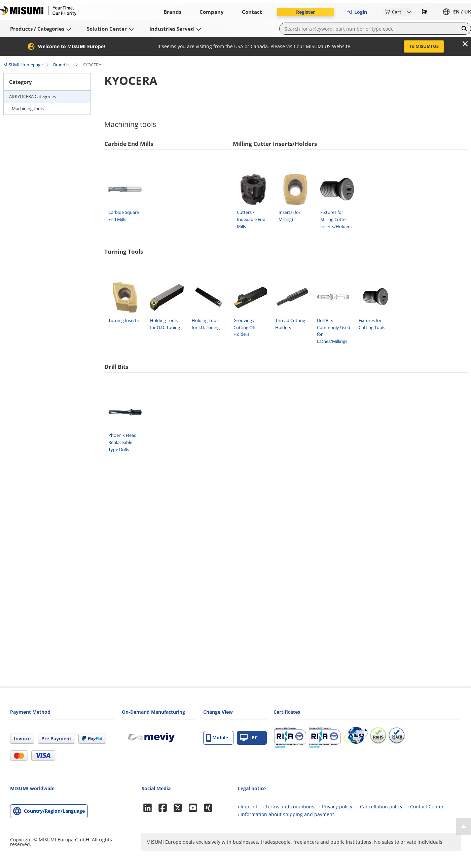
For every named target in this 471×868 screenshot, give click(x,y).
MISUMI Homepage (23, 65)
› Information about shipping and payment (286, 814)
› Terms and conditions (288, 807)
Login (357, 12)
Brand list (63, 65)
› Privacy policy (336, 807)
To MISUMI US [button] (424, 46)
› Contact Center (426, 807)
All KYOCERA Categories (32, 96)
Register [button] (305, 12)
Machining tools (28, 108)
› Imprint (248, 807)
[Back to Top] (463, 826)
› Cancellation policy (380, 807)
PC (249, 738)
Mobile (217, 738)
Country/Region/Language (54, 811)
